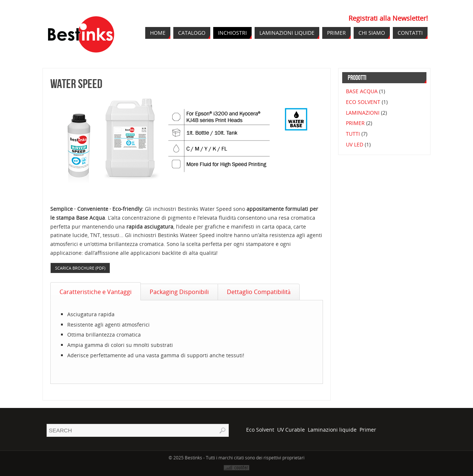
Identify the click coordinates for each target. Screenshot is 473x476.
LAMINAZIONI (363, 113)
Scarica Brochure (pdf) (80, 268)
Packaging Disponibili (179, 292)
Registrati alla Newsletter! (388, 18)
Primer (368, 430)
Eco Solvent (260, 430)
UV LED (355, 144)
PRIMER (355, 123)
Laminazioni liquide (332, 430)
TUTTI (353, 134)
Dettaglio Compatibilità (259, 292)
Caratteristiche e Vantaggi (96, 292)
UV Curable (291, 430)
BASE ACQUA (362, 91)
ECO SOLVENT (363, 102)
